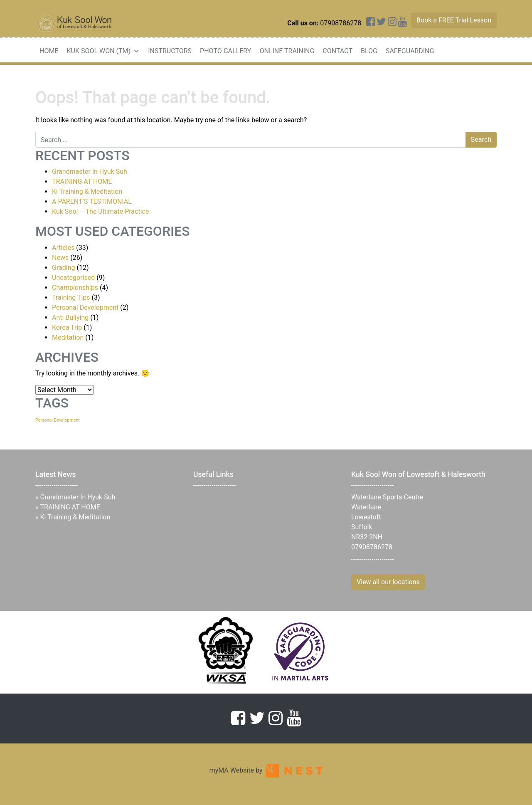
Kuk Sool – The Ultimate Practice (100, 211)
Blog (369, 51)
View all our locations (388, 582)
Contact (337, 51)
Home (49, 51)
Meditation (68, 337)
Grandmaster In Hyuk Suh (90, 172)
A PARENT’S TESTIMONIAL (92, 201)
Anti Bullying (70, 317)
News (60, 258)
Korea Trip (67, 327)
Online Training (287, 51)
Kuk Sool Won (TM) (103, 51)
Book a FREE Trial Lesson (454, 20)
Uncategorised (73, 278)
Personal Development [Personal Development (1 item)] (58, 420)
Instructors (170, 51)
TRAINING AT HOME (82, 181)
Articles (63, 248)
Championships (75, 288)
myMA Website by (266, 770)
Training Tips (71, 298)
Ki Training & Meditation (87, 191)
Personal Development (85, 307)
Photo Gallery (225, 51)
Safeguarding (410, 51)
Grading (63, 268)
